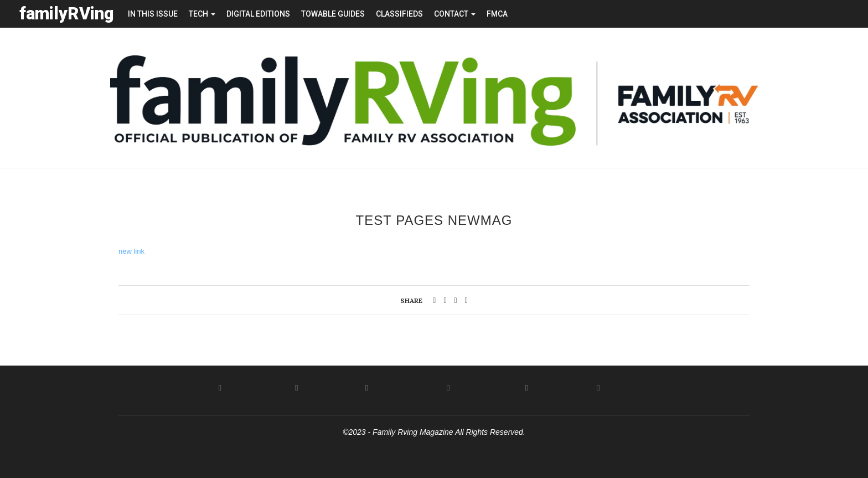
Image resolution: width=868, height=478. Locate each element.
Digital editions (258, 14)
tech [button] (202, 14)
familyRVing (67, 14)
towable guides (333, 14)
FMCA (497, 14)
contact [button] (455, 14)
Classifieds (399, 14)
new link (131, 251)
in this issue (153, 14)
